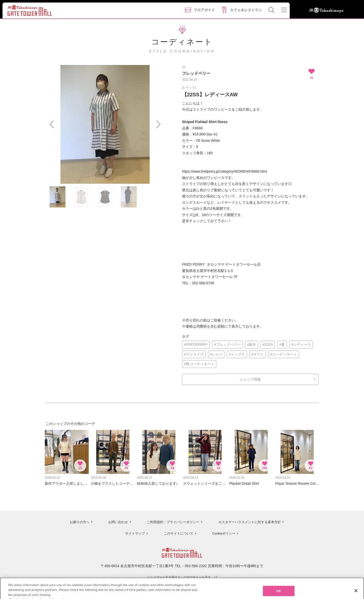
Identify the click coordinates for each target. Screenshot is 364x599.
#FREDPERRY (196, 344)
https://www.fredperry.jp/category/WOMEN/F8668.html (224, 171)
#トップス (237, 354)
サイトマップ (133, 531)
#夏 (282, 344)
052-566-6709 (203, 283)
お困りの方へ (75, 519)
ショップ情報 (250, 379)
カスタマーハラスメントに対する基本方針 (249, 519)
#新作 (252, 344)
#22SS (268, 344)
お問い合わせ (114, 519)
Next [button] (158, 124)
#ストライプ (194, 354)
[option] (105, 124)
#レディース (301, 344)
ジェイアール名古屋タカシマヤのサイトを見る (182, 574)
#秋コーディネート (199, 364)
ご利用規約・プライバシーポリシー (170, 519)
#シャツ (216, 354)
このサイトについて (177, 531)
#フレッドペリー (227, 344)
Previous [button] (52, 124)
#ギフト (258, 354)
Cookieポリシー (223, 531)
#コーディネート (284, 354)
